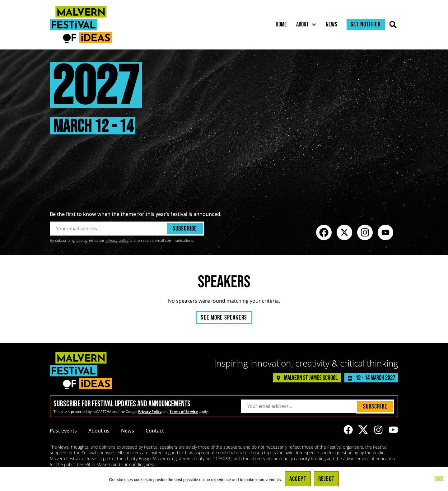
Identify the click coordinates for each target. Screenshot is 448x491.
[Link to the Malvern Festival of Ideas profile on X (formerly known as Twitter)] (344, 232)
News (331, 25)
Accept (298, 479)
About (306, 25)
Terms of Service (184, 412)
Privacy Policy (150, 412)
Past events (63, 431)
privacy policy (117, 240)
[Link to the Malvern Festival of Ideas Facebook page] (324, 232)
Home (281, 25)
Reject (327, 479)
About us (99, 431)
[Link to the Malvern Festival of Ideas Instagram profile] (365, 232)
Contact (155, 431)
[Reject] (439, 478)
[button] (393, 25)
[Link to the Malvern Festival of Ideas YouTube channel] (385, 232)
